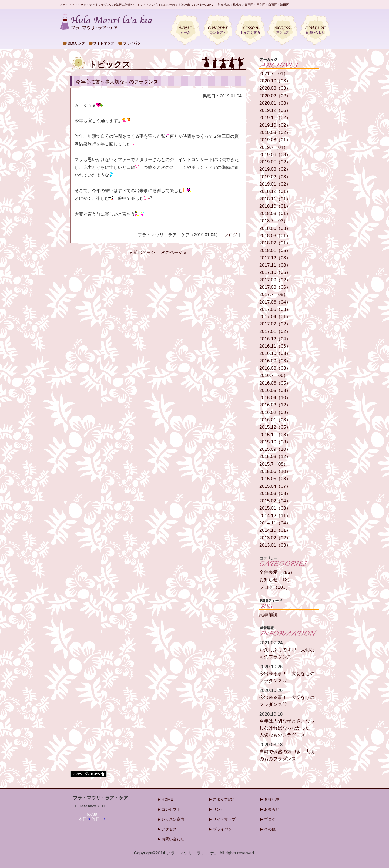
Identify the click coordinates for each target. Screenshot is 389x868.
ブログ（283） (275, 587)
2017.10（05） (275, 272)
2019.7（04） (274, 147)
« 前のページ (142, 252)
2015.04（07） (275, 486)
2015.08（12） (275, 457)
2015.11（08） (275, 435)
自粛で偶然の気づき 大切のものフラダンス (289, 751)
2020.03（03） (275, 88)
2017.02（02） (275, 324)
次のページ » (174, 252)
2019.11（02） (275, 118)
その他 (270, 829)
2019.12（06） (275, 110)
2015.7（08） (274, 464)
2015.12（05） (275, 427)
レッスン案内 (173, 819)
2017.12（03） (275, 258)
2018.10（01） (275, 206)
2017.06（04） (275, 302)
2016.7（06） (274, 376)
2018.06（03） (275, 228)
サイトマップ (224, 819)
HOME (167, 799)
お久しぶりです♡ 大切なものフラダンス (289, 650)
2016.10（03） (275, 353)
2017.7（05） (274, 295)
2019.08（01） (275, 140)
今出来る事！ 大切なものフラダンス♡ (289, 673)
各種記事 (272, 799)
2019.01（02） (275, 184)
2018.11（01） (275, 199)
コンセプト (171, 809)
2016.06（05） (275, 383)
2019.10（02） (275, 125)
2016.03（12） (275, 405)
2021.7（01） (274, 74)
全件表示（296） (277, 572)
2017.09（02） (275, 280)
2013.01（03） (275, 545)
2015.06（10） (275, 471)
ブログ (231, 235)
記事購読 (269, 615)
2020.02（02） (275, 96)
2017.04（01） (275, 317)
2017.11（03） (275, 265)
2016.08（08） (275, 368)
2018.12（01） (275, 191)
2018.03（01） (275, 236)
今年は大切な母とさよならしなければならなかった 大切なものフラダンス (289, 724)
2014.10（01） (275, 530)
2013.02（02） (275, 538)
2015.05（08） (275, 479)
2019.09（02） (275, 132)
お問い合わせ (173, 839)
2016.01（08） (275, 420)
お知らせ (272, 809)
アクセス (169, 829)
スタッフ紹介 (224, 799)
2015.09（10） (275, 449)
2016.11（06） (275, 346)
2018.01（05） (275, 250)
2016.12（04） (275, 339)
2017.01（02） (275, 332)
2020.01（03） (275, 103)
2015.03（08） (275, 494)
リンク (219, 809)
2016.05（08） (275, 390)
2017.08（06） (275, 287)
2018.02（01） (275, 243)
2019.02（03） (275, 177)
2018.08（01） (275, 213)
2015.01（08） (275, 508)
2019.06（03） (275, 155)
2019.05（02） (275, 162)
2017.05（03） (275, 309)
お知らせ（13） (276, 580)
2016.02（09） (275, 413)
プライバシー (224, 829)
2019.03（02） (275, 169)
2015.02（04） (275, 501)
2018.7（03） (274, 221)
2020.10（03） (275, 81)
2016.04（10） (275, 398)
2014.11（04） (275, 523)
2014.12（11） (275, 516)
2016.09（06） (275, 361)
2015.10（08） (275, 442)
